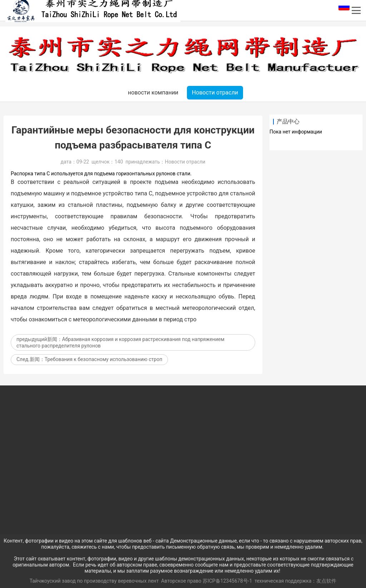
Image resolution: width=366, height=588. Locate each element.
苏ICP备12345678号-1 (227, 581)
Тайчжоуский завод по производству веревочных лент (95, 581)
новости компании (153, 93)
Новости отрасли (215, 93)
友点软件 (326, 581)
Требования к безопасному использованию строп (103, 367)
